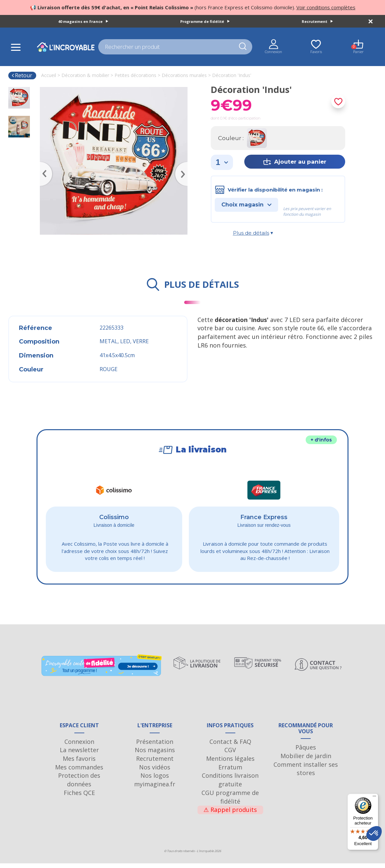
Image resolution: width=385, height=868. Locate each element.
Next (184, 164)
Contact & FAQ (230, 746)
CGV (230, 754)
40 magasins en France (83, 21)
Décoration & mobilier (85, 75)
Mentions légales (230, 763)
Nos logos (155, 780)
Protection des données (79, 784)
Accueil (49, 75)
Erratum (230, 772)
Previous (43, 164)
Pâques (306, 752)
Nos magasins (155, 754)
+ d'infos (321, 440)
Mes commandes (79, 772)
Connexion (79, 746)
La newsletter (79, 754)
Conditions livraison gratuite (230, 784)
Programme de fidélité (205, 21)
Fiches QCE (79, 797)
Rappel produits (230, 814)
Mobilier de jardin (306, 760)
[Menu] (374, 798)
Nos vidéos (155, 772)
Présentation (155, 746)
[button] (374, 833)
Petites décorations (135, 75)
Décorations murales (184, 75)
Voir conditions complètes (326, 7)
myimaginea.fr (155, 789)
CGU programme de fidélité (230, 802)
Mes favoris (79, 763)
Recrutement (317, 21)
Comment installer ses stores (306, 773)
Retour (22, 75)
